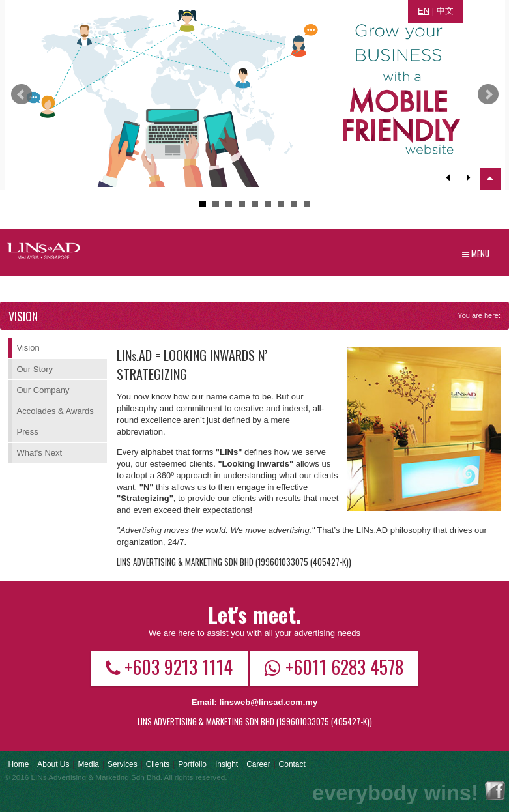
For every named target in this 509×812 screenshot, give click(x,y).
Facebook (495, 791)
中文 (445, 11)
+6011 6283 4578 (334, 667)
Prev (22, 94)
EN (424, 11)
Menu (476, 254)
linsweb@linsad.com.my (268, 702)
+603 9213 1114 (169, 667)
